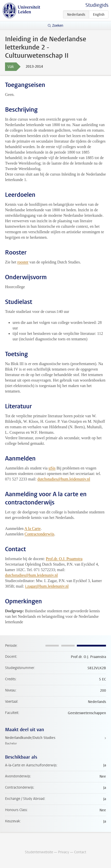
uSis (52, 468)
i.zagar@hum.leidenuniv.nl (47, 586)
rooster (23, 262)
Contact (80, 852)
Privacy (64, 852)
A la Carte (33, 529)
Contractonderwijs (39, 534)
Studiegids (97, 5)
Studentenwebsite (39, 852)
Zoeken (58, 26)
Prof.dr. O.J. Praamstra (64, 559)
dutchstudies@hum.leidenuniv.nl (64, 479)
